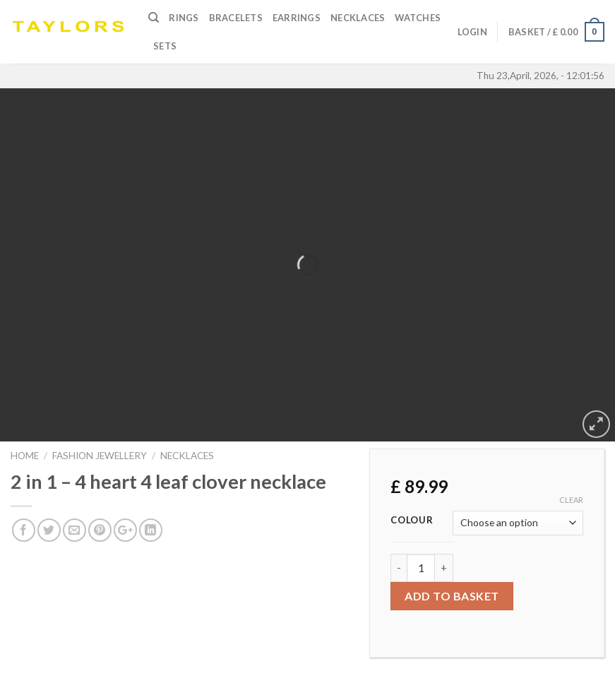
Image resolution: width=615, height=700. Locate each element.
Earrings (297, 18)
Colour (412, 521)
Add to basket (452, 596)
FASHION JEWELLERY (100, 456)
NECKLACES (187, 456)
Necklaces (358, 18)
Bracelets (236, 18)
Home (25, 456)
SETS (165, 46)
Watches (418, 18)
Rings (184, 18)
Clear (571, 500)
